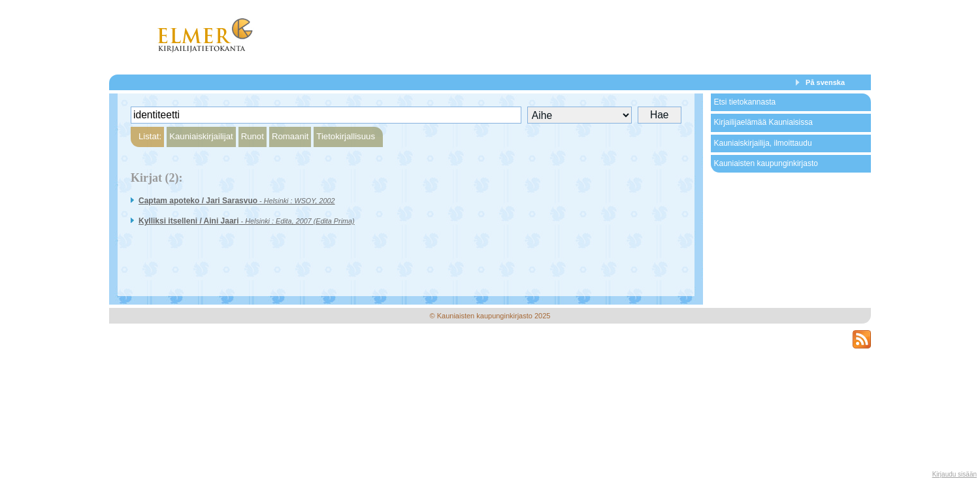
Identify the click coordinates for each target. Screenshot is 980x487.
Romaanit (290, 136)
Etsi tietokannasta (744, 102)
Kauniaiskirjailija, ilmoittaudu (762, 143)
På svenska (825, 82)
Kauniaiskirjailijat (201, 136)
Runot (253, 136)
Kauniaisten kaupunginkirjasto (765, 163)
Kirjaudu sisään (955, 474)
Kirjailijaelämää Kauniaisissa (763, 122)
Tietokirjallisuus (346, 136)
